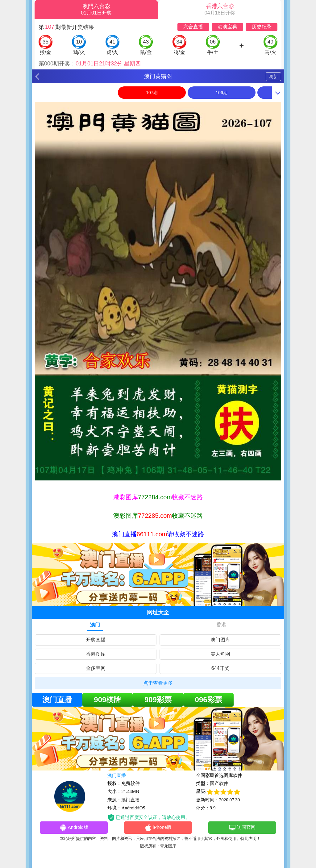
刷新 (273, 77)
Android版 (74, 828)
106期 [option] (221, 93)
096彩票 (209, 700)
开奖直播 (96, 640)
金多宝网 (96, 668)
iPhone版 (158, 828)
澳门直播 (57, 700)
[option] (158, 291)
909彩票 (158, 700)
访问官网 (242, 828)
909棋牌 (107, 700)
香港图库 (96, 654)
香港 (221, 625)
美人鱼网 (220, 654)
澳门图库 (220, 640)
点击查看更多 (158, 683)
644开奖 (220, 668)
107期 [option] (152, 93)
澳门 (95, 625)
